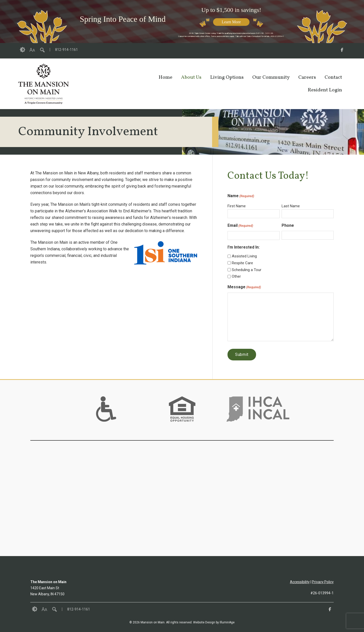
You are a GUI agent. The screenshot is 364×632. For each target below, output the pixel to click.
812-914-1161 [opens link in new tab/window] (66, 50)
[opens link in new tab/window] (342, 51)
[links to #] (106, 415)
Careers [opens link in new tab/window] (307, 77)
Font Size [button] (32, 50)
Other (236, 276)
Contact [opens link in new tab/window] (333, 77)
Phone (288, 225)
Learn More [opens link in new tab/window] (231, 22)
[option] (106, 409)
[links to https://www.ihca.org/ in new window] (258, 415)
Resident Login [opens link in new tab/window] (325, 90)
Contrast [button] (22, 50)
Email (240, 226)
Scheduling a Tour (247, 270)
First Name (237, 206)
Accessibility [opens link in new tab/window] (300, 582)
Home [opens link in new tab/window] (165, 77)
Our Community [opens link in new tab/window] (271, 77)
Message (244, 287)
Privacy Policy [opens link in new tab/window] (323, 582)
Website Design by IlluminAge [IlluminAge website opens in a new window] (214, 622)
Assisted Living (244, 256)
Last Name (291, 206)
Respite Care (242, 263)
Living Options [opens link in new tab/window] (227, 77)
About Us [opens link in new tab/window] (191, 77)
